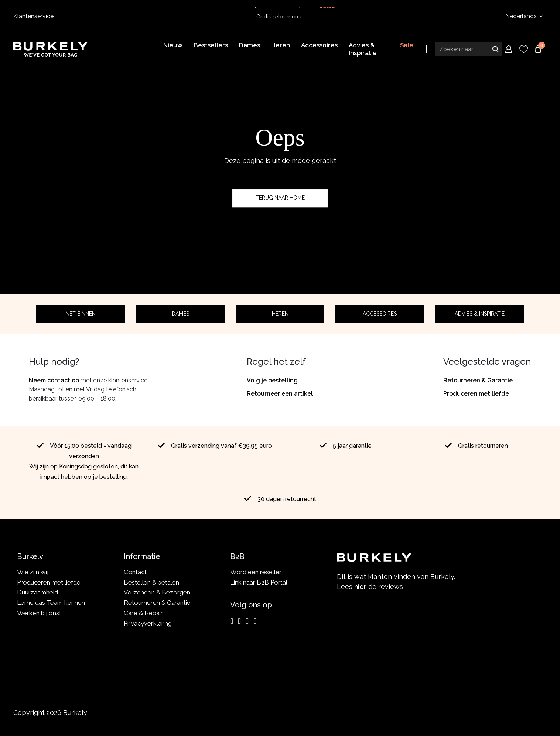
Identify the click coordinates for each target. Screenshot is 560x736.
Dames (180, 314)
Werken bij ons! (39, 613)
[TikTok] (255, 621)
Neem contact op (54, 380)
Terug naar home (280, 198)
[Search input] (468, 49)
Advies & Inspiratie (480, 314)
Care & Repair (143, 613)
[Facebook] (239, 621)
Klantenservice (33, 16)
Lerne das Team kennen (51, 603)
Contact (135, 572)
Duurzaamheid (37, 592)
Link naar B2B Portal (259, 582)
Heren (280, 314)
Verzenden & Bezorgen (157, 592)
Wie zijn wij (33, 572)
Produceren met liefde (476, 394)
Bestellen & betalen (151, 582)
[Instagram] (232, 621)
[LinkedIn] (247, 621)
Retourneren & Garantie (478, 380)
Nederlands (522, 16)
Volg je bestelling (272, 380)
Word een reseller (256, 572)
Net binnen (81, 314)
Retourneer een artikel (280, 394)
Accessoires (380, 314)
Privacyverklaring (148, 623)
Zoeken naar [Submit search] (495, 49)
